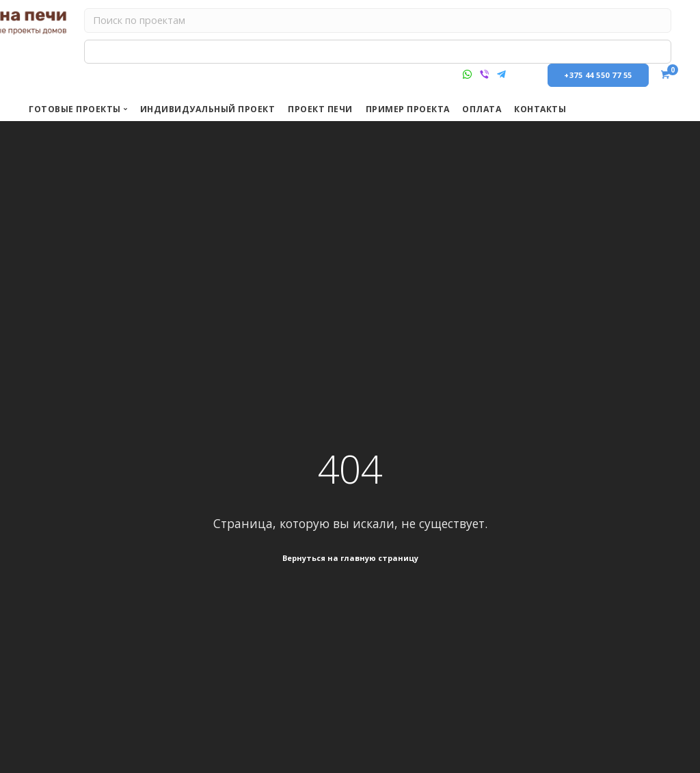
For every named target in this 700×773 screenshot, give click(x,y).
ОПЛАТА (482, 109)
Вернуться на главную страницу (350, 559)
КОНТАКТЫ (540, 109)
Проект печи (320, 109)
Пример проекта (408, 109)
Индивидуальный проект (208, 109)
